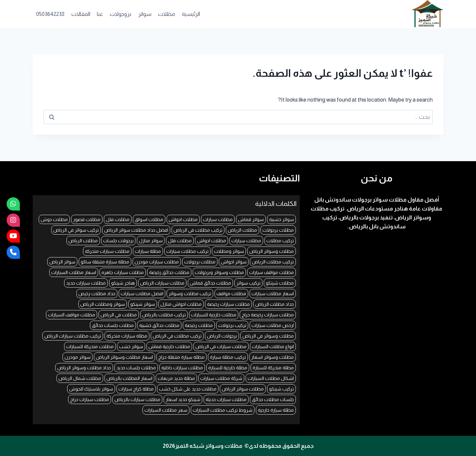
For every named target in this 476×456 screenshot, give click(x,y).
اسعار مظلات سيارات (273, 294)
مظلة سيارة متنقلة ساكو (105, 262)
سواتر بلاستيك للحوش (91, 389)
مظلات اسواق (149, 219)
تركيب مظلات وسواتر (190, 294)
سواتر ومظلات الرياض (103, 304)
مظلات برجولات (278, 230)
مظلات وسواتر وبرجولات (219, 272)
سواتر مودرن (78, 357)
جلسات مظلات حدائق (273, 399)
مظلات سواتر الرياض (243, 389)
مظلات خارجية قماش (169, 346)
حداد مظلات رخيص (97, 294)
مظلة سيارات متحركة (127, 336)
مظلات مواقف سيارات (272, 272)
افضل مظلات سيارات (142, 294)
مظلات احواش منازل (181, 304)
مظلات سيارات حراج (90, 399)
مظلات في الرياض (119, 315)
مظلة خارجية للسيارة (228, 368)
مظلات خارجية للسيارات (214, 315)
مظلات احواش (183, 219)
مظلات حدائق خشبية (159, 325)
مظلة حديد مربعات (176, 378)
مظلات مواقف (231, 294)
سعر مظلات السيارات (166, 410)
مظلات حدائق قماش (210, 283)
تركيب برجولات (232, 325)
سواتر (145, 14)
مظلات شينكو (280, 283)
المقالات (81, 14)
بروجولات (120, 14)
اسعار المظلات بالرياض (129, 378)
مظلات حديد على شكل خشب (188, 389)
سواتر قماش (251, 219)
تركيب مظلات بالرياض (164, 315)
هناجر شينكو (123, 283)
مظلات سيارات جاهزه (123, 272)
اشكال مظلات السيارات (271, 378)
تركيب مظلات (280, 241)
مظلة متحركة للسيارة (273, 368)
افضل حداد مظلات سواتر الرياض (136, 230)
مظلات (167, 14)
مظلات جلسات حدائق (113, 325)
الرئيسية (191, 14)
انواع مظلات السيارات (273, 346)
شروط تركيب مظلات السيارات (223, 410)
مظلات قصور (87, 219)
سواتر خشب (131, 346)
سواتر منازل (151, 241)
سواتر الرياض (62, 262)
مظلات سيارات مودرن (157, 262)
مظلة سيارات (148, 251)
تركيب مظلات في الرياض (198, 230)
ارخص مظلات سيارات (273, 325)
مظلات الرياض (242, 230)
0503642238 (50, 14)
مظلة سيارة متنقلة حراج (181, 357)
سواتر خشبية (281, 219)
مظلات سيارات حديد (86, 283)
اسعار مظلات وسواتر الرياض (124, 357)
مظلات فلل (118, 219)
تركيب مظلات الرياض (273, 262)
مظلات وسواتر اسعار (273, 357)
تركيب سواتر (248, 283)
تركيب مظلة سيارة (228, 357)
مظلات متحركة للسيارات (90, 346)
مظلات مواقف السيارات (72, 315)
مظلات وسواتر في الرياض (268, 336)
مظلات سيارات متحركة (107, 251)
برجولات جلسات (118, 241)
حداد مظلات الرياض (275, 304)
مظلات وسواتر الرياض (272, 251)
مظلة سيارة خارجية (276, 410)
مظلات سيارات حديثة (226, 399)
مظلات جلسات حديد (136, 368)
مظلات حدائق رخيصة (169, 272)
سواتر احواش (234, 262)
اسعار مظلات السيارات (74, 272)
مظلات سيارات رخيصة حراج (268, 315)
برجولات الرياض (222, 336)
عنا (100, 14)
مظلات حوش (54, 219)
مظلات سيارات (218, 219)
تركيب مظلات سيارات (187, 251)
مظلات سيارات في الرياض (221, 346)
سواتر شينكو (143, 304)
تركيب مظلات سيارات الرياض (73, 336)
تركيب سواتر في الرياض (76, 230)
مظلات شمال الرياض (80, 378)
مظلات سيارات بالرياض (137, 399)
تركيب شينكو (281, 389)
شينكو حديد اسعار (183, 399)
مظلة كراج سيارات (136, 389)
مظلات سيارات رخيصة (228, 304)
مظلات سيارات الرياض (162, 283)
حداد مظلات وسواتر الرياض (84, 368)
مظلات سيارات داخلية (182, 368)
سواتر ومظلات (229, 251)
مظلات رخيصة (199, 325)
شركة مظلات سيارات (221, 378)
